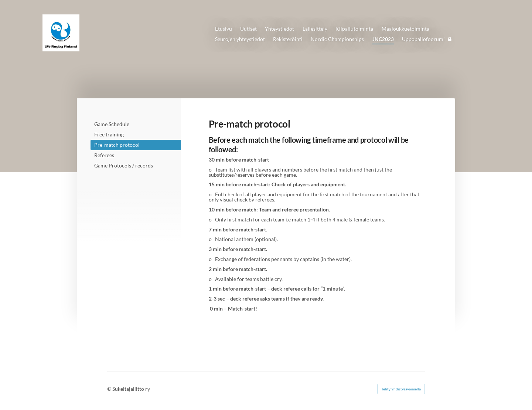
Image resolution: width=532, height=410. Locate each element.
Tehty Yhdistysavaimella (401, 389)
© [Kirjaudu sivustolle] (110, 389)
